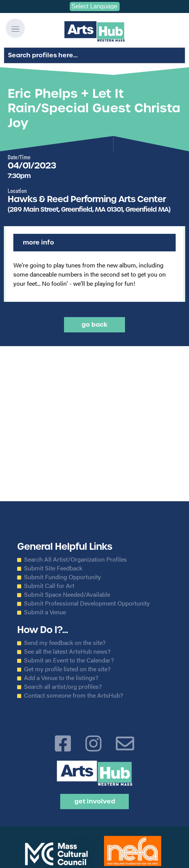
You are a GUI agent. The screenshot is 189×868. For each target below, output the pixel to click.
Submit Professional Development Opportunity (87, 603)
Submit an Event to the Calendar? (69, 660)
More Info (38, 242)
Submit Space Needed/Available (67, 594)
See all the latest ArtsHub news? (67, 651)
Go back (94, 325)
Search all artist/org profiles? (63, 687)
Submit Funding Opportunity (62, 577)
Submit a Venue (45, 612)
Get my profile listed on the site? (67, 669)
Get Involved (95, 801)
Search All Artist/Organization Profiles (75, 559)
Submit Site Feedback (53, 568)
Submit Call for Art (49, 586)
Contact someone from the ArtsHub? (74, 695)
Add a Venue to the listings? (61, 678)
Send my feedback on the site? (65, 643)
